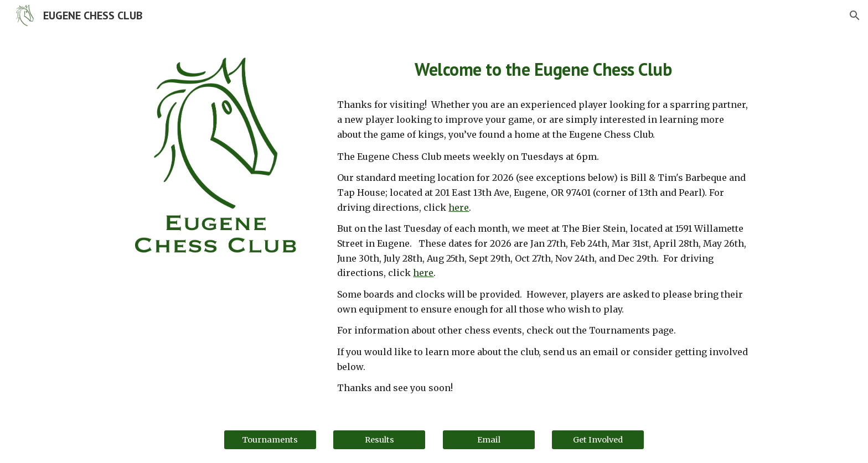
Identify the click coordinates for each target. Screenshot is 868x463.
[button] (855, 15)
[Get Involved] (598, 439)
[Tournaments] (270, 439)
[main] (543, 67)
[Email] (489, 439)
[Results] (379, 439)
